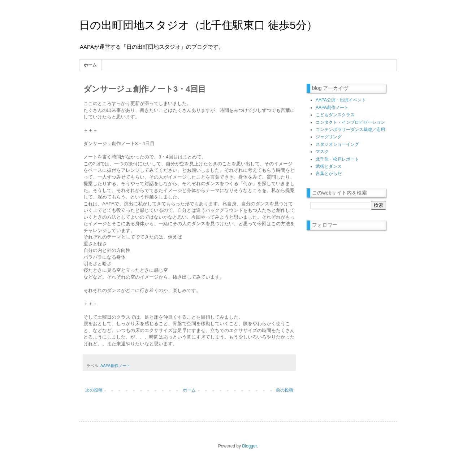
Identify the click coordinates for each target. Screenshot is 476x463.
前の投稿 (285, 390)
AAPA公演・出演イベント (341, 100)
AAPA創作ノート (115, 366)
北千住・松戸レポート (337, 159)
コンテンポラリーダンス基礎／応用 (350, 130)
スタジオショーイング (337, 144)
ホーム (90, 65)
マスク (322, 152)
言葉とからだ (329, 174)
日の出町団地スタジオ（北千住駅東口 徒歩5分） (198, 25)
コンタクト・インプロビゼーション (350, 122)
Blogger (249, 446)
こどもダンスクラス (335, 115)
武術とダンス (329, 166)
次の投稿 (94, 390)
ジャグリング (329, 137)
